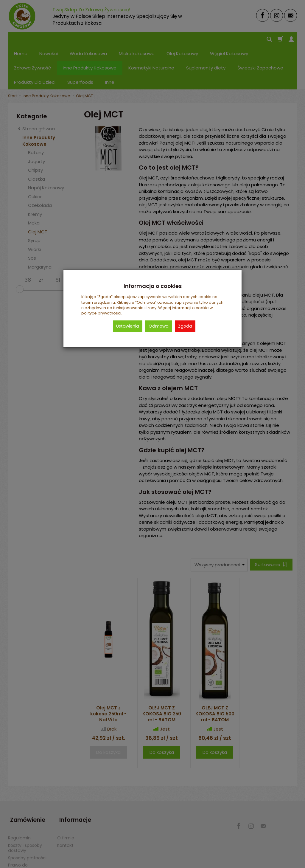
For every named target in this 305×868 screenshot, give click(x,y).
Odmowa (159, 326)
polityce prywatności (101, 313)
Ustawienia (128, 326)
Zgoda (185, 326)
